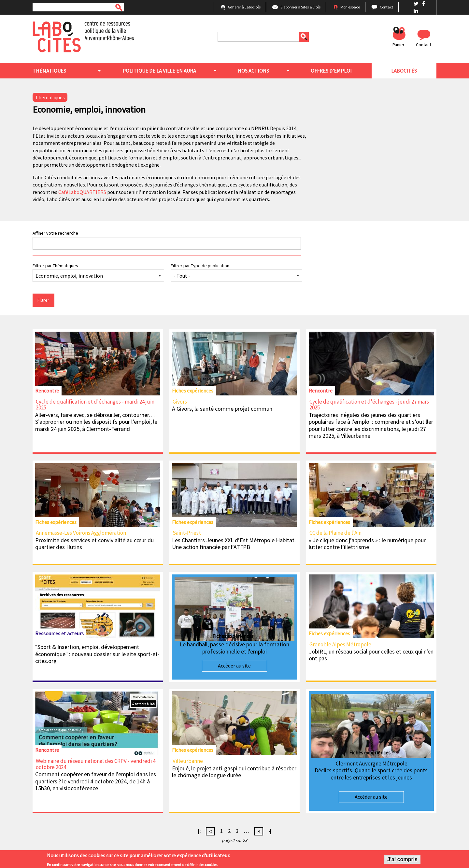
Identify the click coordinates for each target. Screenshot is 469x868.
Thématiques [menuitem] (49, 71)
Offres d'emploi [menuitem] (331, 71)
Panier (398, 45)
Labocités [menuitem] (404, 71)
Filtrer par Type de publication (200, 266)
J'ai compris (402, 861)
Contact (386, 7)
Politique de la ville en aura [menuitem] (159, 71)
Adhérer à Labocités (244, 7)
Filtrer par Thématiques (55, 266)
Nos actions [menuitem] (253, 71)
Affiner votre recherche (55, 233)
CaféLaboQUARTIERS (82, 192)
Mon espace (350, 7)
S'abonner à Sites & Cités (300, 7)
